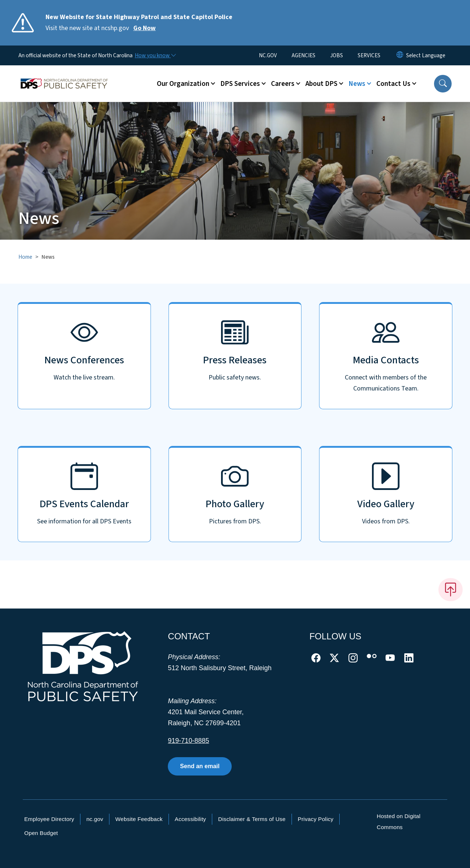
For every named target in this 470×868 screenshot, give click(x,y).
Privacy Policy (316, 819)
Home (25, 257)
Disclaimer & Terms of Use (252, 819)
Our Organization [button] (183, 84)
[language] (426, 55)
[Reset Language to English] (400, 55)
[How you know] (155, 55)
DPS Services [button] (240, 84)
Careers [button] (283, 84)
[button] (443, 84)
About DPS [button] (321, 84)
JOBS (337, 55)
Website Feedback (139, 819)
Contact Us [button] (393, 84)
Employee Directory (49, 819)
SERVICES (369, 55)
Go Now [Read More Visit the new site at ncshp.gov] (144, 28)
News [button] (357, 84)
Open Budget (41, 833)
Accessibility (190, 819)
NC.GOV (268, 55)
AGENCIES (303, 55)
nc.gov (95, 819)
